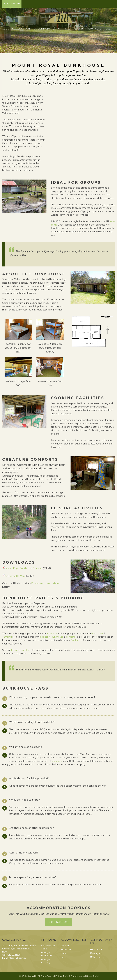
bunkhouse (97, 633)
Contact (75, 640)
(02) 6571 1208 (12, 4)
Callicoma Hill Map (15, 576)
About (6, 29)
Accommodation (45, 29)
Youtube (95, 957)
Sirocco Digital (93, 976)
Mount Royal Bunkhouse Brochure (24, 568)
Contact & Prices (99, 29)
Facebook (96, 949)
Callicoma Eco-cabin (49, 947)
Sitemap (81, 976)
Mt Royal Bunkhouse (47, 954)
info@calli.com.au (17, 958)
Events (79, 29)
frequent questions (21, 650)
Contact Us (59, 922)
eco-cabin (52, 633)
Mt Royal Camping (46, 961)
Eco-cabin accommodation (46, 583)
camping (7, 637)
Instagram (96, 953)
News (67, 29)
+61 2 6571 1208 (14, 955)
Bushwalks (66, 949)
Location (24, 29)
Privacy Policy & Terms (66, 976)
